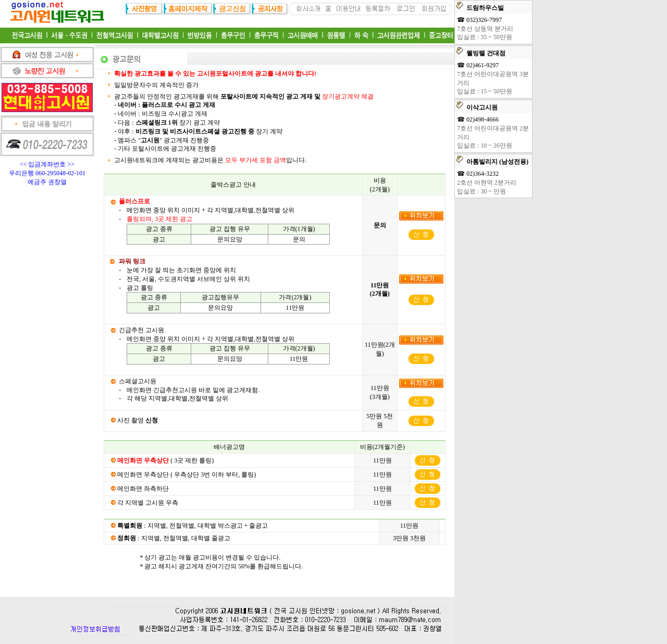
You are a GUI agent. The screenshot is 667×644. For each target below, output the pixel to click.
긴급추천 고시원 (141, 330)
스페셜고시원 (138, 381)
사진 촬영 (138, 420)
